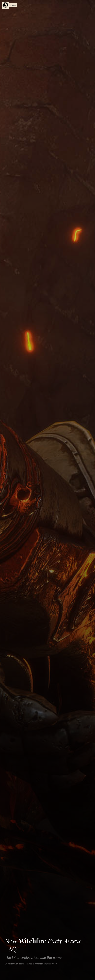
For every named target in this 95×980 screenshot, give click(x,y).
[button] (12, 5)
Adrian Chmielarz (16, 964)
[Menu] (5, 5)
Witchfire (39, 964)
